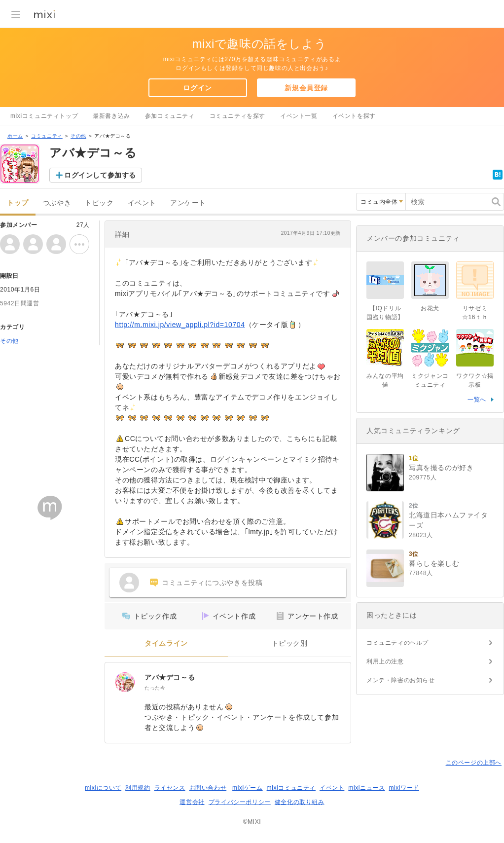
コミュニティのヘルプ (397, 643)
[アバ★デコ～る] (125, 682)
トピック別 (290, 643)
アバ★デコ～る (170, 677)
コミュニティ (47, 136)
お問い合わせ (208, 788)
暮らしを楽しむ (434, 563)
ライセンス (170, 788)
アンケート (188, 203)
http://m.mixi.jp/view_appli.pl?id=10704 (180, 325)
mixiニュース (366, 788)
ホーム (15, 136)
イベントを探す (354, 116)
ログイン (197, 88)
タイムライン (166, 643)
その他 (78, 136)
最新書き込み (111, 116)
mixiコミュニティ (291, 788)
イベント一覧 (299, 116)
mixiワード (404, 788)
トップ (18, 203)
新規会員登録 (306, 88)
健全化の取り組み (300, 802)
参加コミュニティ (170, 116)
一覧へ (477, 400)
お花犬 (430, 308)
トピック (99, 203)
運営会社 (192, 802)
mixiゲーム (248, 788)
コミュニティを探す (237, 116)
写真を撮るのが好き (441, 468)
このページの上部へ (474, 763)
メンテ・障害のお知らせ (401, 680)
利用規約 (138, 788)
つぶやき (57, 203)
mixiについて (103, 788)
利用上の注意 (385, 661)
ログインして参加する (100, 175)
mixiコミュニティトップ (44, 116)
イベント (142, 203)
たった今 (155, 688)
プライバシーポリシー (240, 802)
